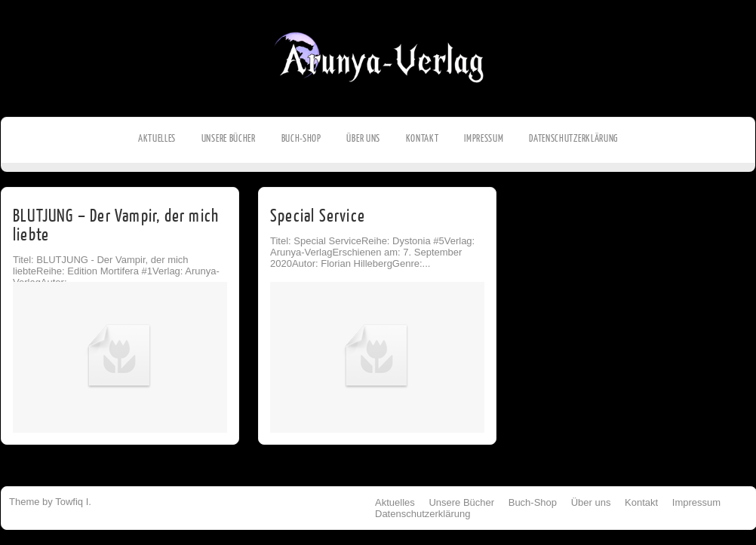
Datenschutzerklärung (573, 138)
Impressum (484, 138)
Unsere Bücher (229, 138)
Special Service (318, 216)
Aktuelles (157, 138)
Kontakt (423, 138)
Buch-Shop (301, 138)
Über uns (363, 138)
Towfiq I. (73, 502)
